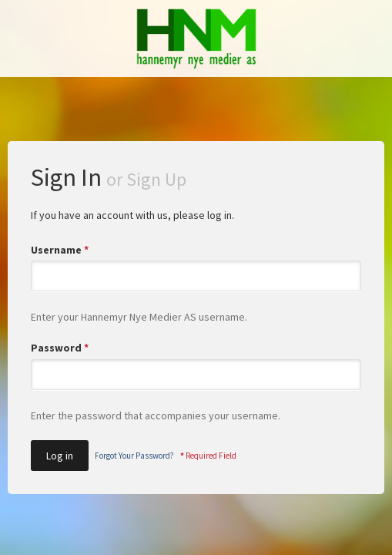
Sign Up (156, 179)
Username (60, 250)
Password (60, 348)
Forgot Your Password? (134, 456)
